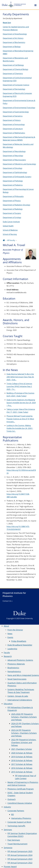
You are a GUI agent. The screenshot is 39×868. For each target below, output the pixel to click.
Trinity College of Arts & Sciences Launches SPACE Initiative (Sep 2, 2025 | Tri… (19, 386)
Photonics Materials (16, 664)
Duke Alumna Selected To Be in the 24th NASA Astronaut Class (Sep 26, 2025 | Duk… (20, 377)
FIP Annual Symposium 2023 (20, 859)
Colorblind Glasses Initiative (20, 803)
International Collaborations (20, 700)
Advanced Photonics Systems (20, 660)
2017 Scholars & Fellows (22, 764)
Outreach (12, 799)
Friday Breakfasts (19, 641)
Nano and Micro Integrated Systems (23, 675)
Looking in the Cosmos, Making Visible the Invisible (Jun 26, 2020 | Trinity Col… (20, 428)
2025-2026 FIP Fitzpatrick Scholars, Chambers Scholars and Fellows (24, 717)
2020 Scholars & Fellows (22, 753)
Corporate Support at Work (19, 822)
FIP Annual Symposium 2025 (20, 851)
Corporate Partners (16, 811)
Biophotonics (13, 668)
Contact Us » (8, 601)
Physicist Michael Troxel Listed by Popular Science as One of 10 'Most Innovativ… (20, 419)
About (6, 626)
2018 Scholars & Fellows (22, 760)
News (10, 634)
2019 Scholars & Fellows (22, 757)
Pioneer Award (10, 867)
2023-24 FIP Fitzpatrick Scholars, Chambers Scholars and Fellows (24, 733)
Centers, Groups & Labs (18, 696)
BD (13, 814)
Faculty (7, 653)
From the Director (15, 630)
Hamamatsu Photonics (21, 818)
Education (8, 704)
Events (10, 637)
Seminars (8, 830)
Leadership (12, 649)
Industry (7, 807)
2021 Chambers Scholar (22, 749)
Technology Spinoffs (16, 826)
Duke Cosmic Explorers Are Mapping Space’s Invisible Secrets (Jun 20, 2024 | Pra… (21, 403)
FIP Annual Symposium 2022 (20, 863)
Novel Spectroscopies (17, 679)
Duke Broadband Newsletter (20, 645)
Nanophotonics (14, 671)
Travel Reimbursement (17, 844)
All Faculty (11, 240)
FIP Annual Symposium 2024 (20, 855)
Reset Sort (7, 23)
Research (8, 656)
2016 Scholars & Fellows (22, 768)
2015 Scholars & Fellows (22, 772)
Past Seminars (14, 840)
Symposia (8, 848)
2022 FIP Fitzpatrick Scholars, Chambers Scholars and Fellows (24, 742)
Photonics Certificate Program (21, 789)
